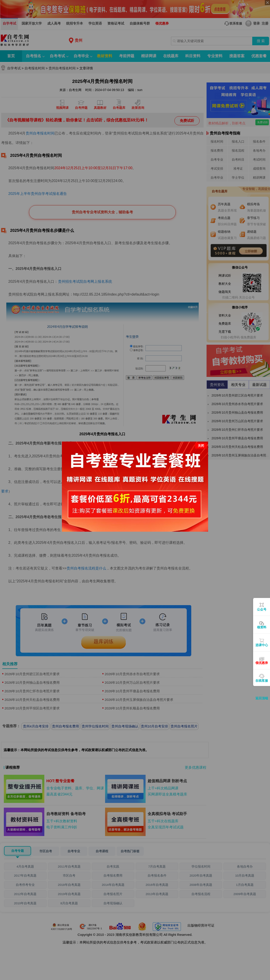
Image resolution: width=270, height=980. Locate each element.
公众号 (262, 609)
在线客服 (262, 681)
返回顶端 (262, 698)
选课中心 (262, 645)
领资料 (262, 627)
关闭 (201, 444)
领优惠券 (262, 663)
